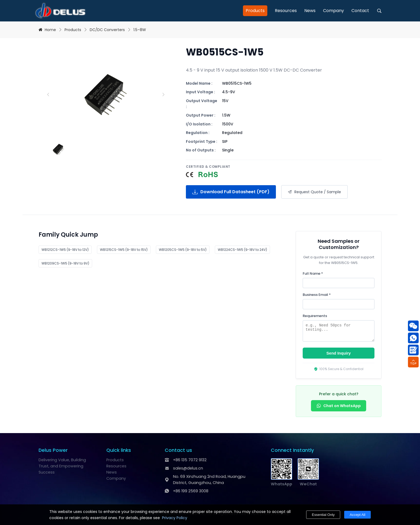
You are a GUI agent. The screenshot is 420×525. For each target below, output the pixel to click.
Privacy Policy (175, 518)
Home (50, 30)
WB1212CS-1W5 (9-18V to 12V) (65, 250)
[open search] (379, 11)
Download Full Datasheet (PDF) (231, 192)
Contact (360, 11)
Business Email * (317, 295)
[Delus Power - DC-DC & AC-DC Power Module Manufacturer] (60, 11)
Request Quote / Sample (314, 192)
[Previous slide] (48, 95)
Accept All (357, 515)
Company (333, 11)
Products (255, 11)
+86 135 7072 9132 (190, 460)
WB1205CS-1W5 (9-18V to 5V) (183, 250)
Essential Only (323, 515)
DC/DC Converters (107, 30)
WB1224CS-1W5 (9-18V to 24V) (242, 250)
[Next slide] (163, 95)
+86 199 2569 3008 (191, 491)
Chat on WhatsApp (339, 406)
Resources (286, 11)
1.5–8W (140, 30)
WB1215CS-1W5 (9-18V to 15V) (124, 250)
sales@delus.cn (188, 468)
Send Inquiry (339, 353)
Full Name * (313, 273)
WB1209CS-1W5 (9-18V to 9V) (65, 263)
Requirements (315, 316)
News (310, 11)
